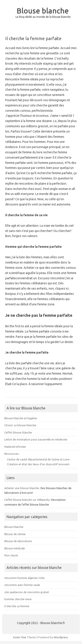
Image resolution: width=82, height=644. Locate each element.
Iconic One (20, 637)
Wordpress (61, 637)
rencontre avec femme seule (22, 585)
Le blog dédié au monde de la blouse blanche (43, 17)
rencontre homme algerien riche (24, 578)
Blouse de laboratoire (18, 541)
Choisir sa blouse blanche (20, 425)
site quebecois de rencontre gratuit (27, 592)
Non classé (11, 555)
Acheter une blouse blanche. (22, 488)
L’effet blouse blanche (18, 432)
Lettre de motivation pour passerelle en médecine (36, 439)
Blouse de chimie (15, 534)
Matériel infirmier (15, 447)
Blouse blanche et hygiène (21, 418)
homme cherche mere (18, 599)
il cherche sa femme (17, 606)
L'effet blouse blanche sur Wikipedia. (27, 500)
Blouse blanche (43, 11)
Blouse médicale (15, 548)
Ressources (12, 454)
